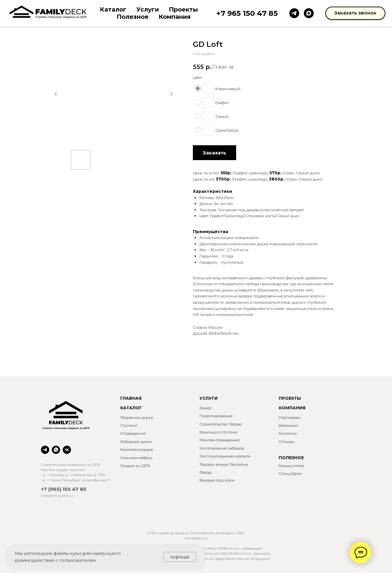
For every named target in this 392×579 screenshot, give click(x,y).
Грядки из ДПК (135, 466)
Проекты (183, 10)
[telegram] (294, 13)
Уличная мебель (136, 458)
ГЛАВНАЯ (131, 398)
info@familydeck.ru (57, 496)
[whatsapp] (56, 450)
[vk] (67, 450)
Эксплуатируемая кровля (225, 456)
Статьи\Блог (290, 474)
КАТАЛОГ (131, 408)
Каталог (113, 10)
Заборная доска (136, 442)
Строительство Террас (221, 424)
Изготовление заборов (222, 448)
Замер (205, 408)
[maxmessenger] (309, 13)
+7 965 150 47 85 (247, 13)
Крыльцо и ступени (218, 432)
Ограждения (133, 433)
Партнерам (289, 417)
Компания (175, 17)
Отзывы (287, 442)
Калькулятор (291, 466)
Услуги (148, 10)
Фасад (206, 472)
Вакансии (288, 425)
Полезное (133, 17)
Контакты (288, 433)
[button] (355, 13)
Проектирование (216, 416)
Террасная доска (137, 417)
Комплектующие (137, 449)
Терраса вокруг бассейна (224, 464)
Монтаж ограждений (220, 440)
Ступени (129, 425)
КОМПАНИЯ (292, 408)
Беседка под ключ (217, 480)
